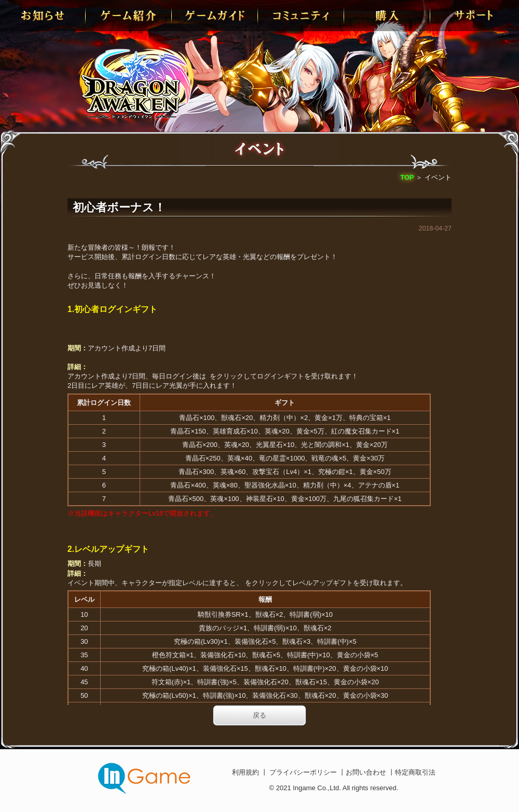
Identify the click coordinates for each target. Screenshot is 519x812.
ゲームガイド (215, 16)
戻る (259, 715)
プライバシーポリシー (303, 772)
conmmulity (302, 16)
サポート (474, 16)
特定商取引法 (415, 772)
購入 (388, 16)
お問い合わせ (367, 772)
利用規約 (247, 772)
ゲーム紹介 (129, 16)
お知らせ (43, 16)
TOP (407, 177)
